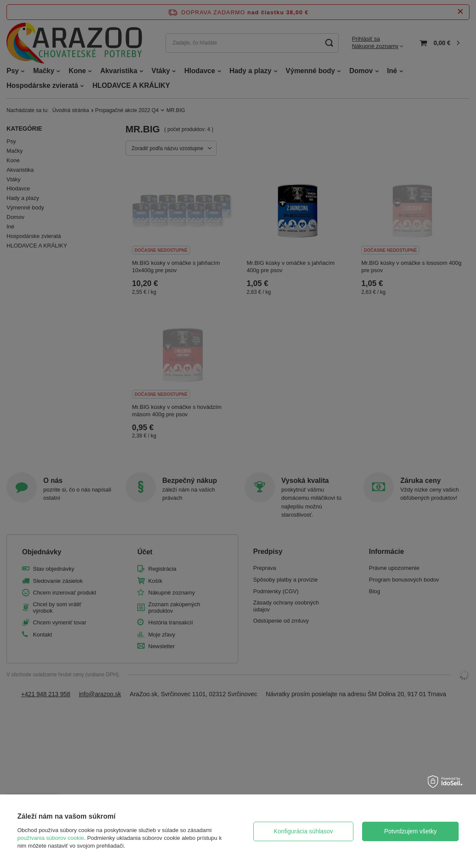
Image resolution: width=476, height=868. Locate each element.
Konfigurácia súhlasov (303, 831)
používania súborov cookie (51, 838)
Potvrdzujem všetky (410, 831)
